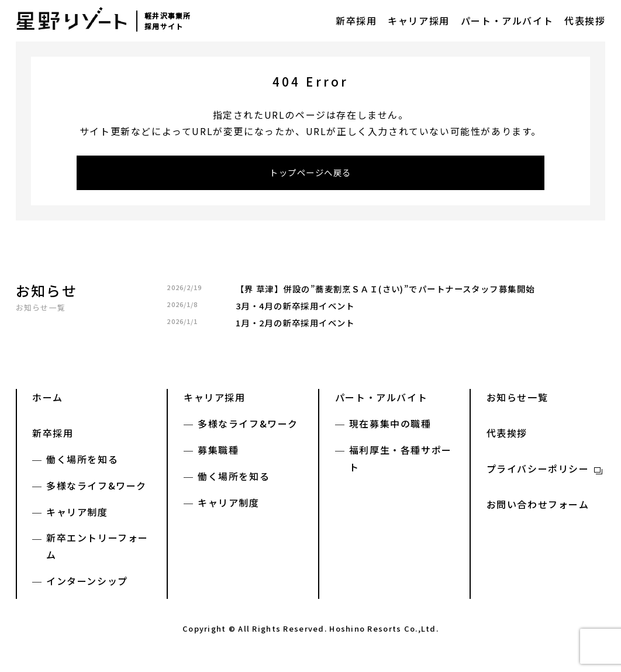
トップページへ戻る (310, 174)
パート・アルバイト (507, 20)
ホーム (48, 401)
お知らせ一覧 (41, 311)
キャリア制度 (77, 515)
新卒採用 (356, 20)
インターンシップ (87, 584)
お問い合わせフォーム (538, 508)
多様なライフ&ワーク (96, 489)
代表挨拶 (585, 20)
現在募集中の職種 (390, 427)
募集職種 (218, 453)
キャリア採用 (419, 20)
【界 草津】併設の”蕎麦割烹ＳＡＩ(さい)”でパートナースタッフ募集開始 (385, 292)
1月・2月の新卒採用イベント (295, 326)
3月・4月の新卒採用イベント (295, 309)
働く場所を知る (82, 463)
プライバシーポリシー (538, 472)
